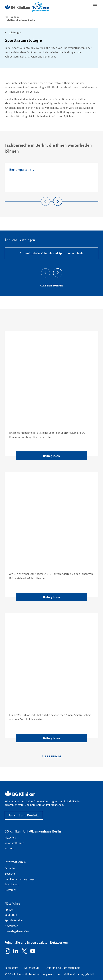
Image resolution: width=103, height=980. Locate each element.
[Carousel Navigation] (51, 197)
